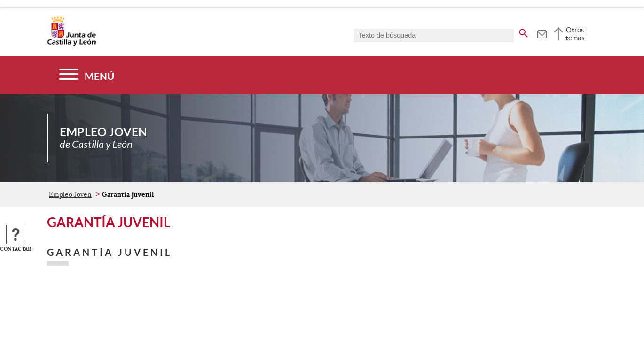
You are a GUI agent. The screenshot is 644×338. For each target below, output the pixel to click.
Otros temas (575, 34)
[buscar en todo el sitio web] (523, 31)
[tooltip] (542, 33)
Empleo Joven (70, 194)
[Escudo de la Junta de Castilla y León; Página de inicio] (71, 44)
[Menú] (87, 75)
